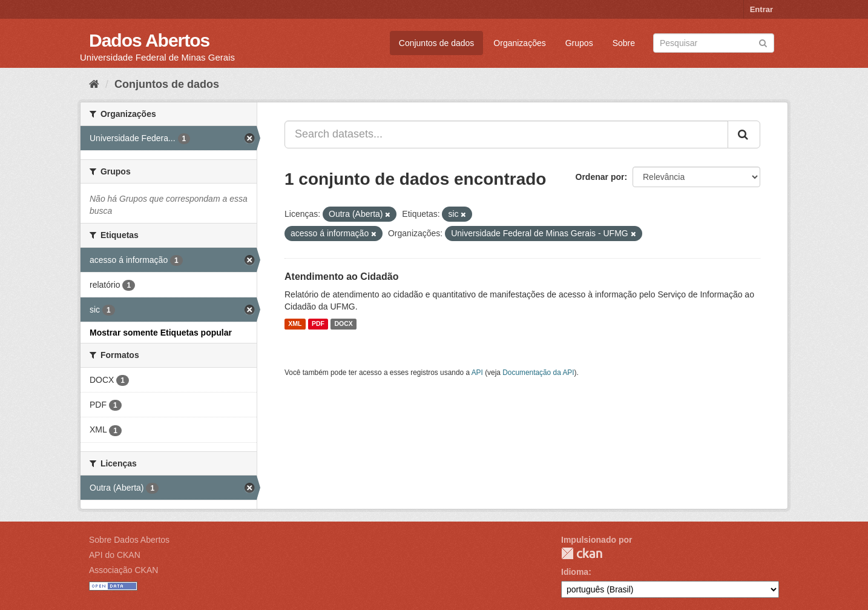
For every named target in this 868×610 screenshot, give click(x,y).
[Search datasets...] (506, 134)
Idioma (575, 572)
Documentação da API (538, 373)
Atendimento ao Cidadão (341, 277)
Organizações (519, 43)
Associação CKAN (123, 570)
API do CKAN (115, 555)
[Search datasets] (714, 43)
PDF (318, 324)
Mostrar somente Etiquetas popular (161, 333)
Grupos (579, 43)
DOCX (343, 324)
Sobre (624, 43)
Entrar (761, 9)
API (477, 373)
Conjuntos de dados (437, 43)
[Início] (94, 84)
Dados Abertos (149, 40)
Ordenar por (600, 177)
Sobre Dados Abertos (129, 540)
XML (295, 324)
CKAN (582, 553)
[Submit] (763, 42)
